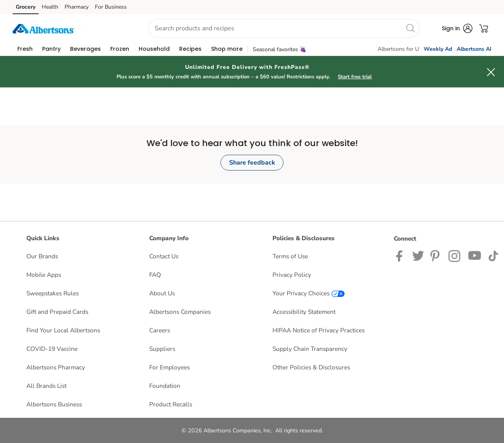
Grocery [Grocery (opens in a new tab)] (26, 7)
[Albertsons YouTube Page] (475, 255)
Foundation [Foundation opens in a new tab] (165, 386)
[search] (410, 28)
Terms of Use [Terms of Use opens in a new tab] (290, 256)
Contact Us (164, 256)
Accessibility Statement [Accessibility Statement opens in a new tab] (304, 312)
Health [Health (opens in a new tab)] (50, 7)
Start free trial (355, 77)
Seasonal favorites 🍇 (280, 49)
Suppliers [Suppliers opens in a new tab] (162, 349)
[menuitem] (25, 49)
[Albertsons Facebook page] (401, 255)
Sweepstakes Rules (53, 293)
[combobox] (284, 28)
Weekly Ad (438, 49)
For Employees (170, 367)
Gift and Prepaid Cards (57, 312)
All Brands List (46, 386)
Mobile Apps (44, 275)
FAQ (155, 275)
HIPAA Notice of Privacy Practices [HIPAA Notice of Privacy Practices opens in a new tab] (319, 330)
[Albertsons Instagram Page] (455, 255)
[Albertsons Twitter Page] (418, 255)
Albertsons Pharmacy (56, 367)
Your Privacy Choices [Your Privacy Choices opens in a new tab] (309, 293)
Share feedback (252, 163)
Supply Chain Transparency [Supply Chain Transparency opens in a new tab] (310, 349)
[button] (108, 29)
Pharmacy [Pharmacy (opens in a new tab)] (77, 7)
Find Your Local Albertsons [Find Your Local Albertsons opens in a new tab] (63, 330)
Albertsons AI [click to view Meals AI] (474, 49)
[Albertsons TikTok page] (493, 255)
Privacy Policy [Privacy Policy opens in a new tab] (292, 275)
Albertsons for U (398, 49)
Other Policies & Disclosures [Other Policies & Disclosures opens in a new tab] (311, 367)
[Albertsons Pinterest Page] (436, 255)
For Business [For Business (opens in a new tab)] (111, 7)
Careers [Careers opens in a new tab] (160, 330)
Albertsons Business (54, 404)
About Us (162, 293)
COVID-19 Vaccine (52, 349)
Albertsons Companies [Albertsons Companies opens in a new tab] (180, 312)
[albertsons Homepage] (44, 28)
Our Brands (42, 256)
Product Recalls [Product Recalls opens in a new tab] (171, 404)
